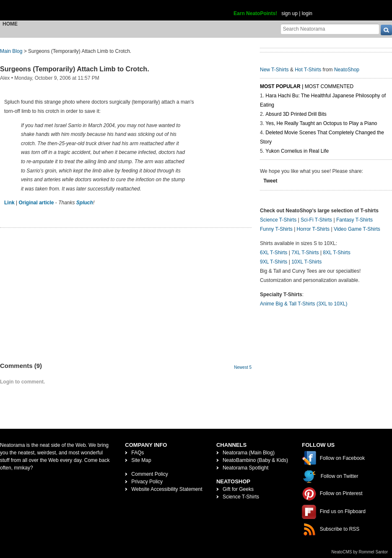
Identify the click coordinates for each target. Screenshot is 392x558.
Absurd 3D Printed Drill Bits (296, 114)
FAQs (138, 453)
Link (9, 203)
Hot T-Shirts (308, 70)
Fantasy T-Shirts (354, 220)
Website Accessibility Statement (167, 489)
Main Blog (11, 51)
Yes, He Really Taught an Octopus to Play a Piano (321, 123)
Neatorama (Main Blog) (249, 453)
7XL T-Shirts (305, 253)
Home (10, 24)
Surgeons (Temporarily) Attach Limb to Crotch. (75, 69)
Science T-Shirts (278, 220)
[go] (386, 30)
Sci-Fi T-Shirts (316, 220)
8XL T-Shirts (336, 253)
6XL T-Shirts (274, 253)
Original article (36, 203)
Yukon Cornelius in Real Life (297, 151)
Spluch (85, 203)
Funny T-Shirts (276, 229)
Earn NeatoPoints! (255, 13)
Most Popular (280, 86)
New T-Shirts (274, 70)
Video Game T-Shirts (357, 229)
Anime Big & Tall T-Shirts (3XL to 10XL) (304, 304)
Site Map (141, 460)
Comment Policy (149, 474)
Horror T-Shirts (313, 229)
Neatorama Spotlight (245, 468)
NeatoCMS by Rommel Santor (360, 552)
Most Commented (329, 86)
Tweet (270, 181)
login (307, 13)
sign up (289, 13)
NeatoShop (347, 70)
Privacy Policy (147, 482)
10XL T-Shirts (306, 262)
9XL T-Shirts (274, 262)
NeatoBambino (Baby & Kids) (255, 460)
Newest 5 (243, 367)
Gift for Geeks (238, 489)
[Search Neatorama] (330, 29)
